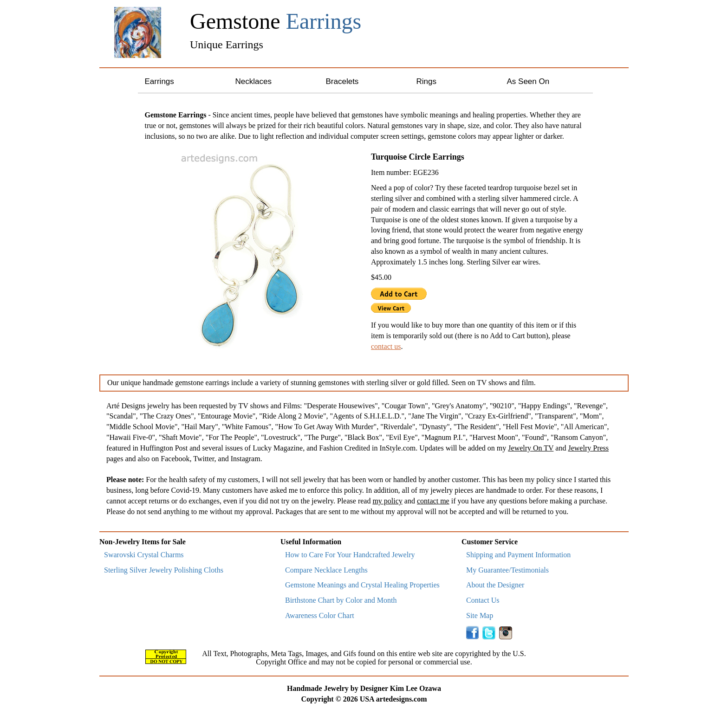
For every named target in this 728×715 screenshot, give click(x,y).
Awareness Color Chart (320, 615)
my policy (387, 501)
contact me (433, 501)
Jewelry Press (588, 448)
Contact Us (483, 600)
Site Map (480, 615)
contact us (386, 346)
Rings (426, 81)
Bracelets (342, 81)
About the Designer (495, 585)
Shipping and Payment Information (518, 555)
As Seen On (528, 81)
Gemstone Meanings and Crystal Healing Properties (362, 585)
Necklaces (253, 81)
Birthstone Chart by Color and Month (341, 600)
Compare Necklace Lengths (326, 570)
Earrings (159, 81)
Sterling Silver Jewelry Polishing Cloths (164, 570)
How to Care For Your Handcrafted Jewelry (350, 555)
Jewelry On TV (531, 448)
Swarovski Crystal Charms (144, 555)
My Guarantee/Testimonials (507, 570)
